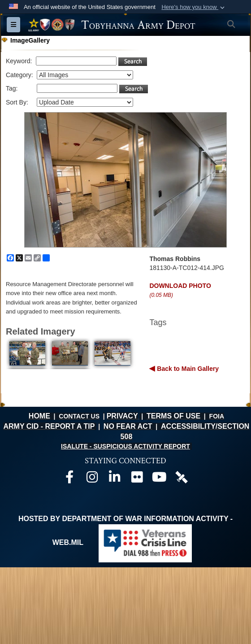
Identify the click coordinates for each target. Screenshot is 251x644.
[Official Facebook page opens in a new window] (69, 479)
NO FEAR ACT (128, 426)
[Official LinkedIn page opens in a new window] (114, 479)
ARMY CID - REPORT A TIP (49, 426)
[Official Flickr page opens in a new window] (137, 479)
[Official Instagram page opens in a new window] (92, 479)
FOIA (217, 416)
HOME (39, 416)
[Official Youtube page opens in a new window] (159, 479)
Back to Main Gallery (187, 369)
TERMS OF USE (173, 416)
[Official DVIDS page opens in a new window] (182, 476)
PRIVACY (122, 416)
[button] (194, 7)
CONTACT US (79, 416)
